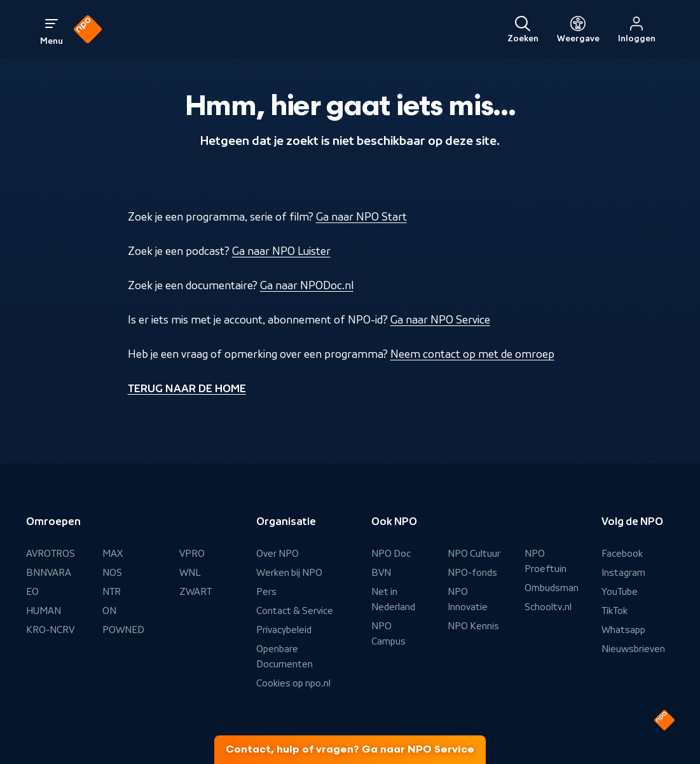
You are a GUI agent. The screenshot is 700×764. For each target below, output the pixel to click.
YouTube (620, 592)
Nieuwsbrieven (633, 649)
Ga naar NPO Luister (281, 251)
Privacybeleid (284, 630)
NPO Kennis (473, 626)
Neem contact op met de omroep (472, 354)
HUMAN (44, 611)
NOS (112, 573)
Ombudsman (552, 588)
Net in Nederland (393, 599)
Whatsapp (623, 630)
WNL (190, 573)
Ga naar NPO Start (361, 217)
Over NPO (278, 554)
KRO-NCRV (50, 630)
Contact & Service (295, 611)
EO (32, 592)
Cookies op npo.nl (293, 683)
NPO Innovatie (468, 599)
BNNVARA (49, 573)
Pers (266, 592)
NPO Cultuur (474, 554)
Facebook (622, 554)
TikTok (614, 611)
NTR (112, 592)
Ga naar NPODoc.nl (307, 285)
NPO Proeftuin (546, 561)
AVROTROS (51, 554)
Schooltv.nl (548, 607)
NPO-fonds (472, 573)
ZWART (196, 592)
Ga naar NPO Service (440, 320)
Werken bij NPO (289, 573)
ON (109, 611)
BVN (381, 573)
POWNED (123, 630)
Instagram (623, 573)
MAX (113, 554)
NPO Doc (391, 554)
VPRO (192, 554)
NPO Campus (388, 634)
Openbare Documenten (285, 657)
